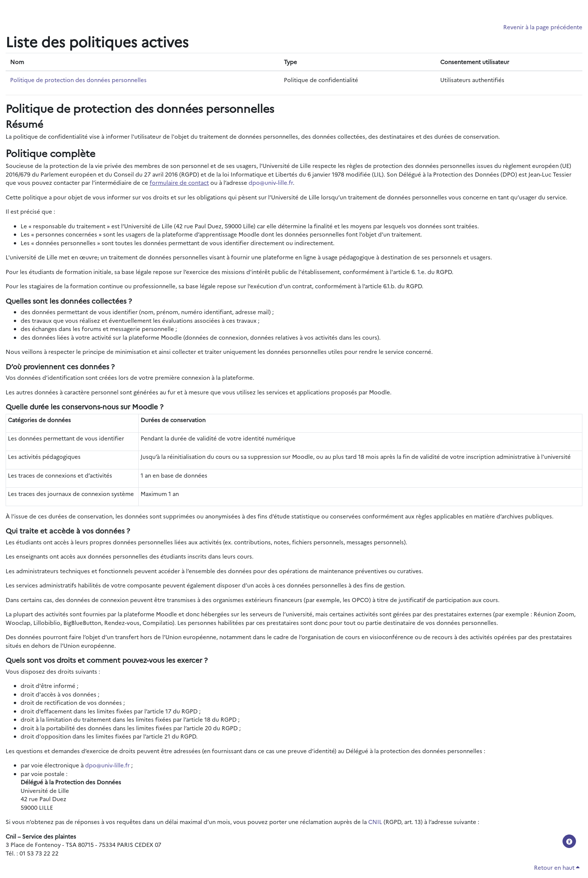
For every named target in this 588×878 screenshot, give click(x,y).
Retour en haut (557, 867)
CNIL (375, 822)
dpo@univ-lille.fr (271, 182)
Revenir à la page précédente (543, 27)
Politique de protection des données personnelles (78, 80)
